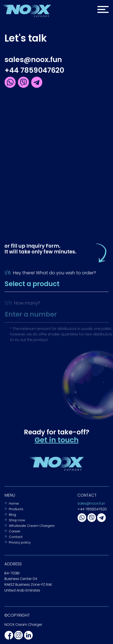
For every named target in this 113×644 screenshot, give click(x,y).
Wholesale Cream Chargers (32, 526)
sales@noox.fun (33, 59)
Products (16, 509)
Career (15, 531)
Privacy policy (20, 542)
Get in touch (57, 440)
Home (14, 503)
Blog (12, 515)
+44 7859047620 (34, 70)
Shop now (17, 520)
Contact (16, 537)
